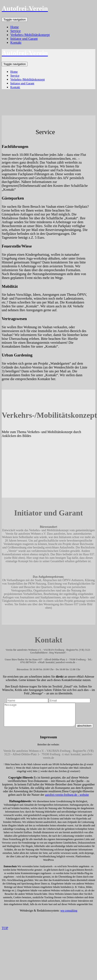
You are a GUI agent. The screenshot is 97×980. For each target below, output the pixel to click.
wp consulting (69, 919)
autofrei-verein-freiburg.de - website (67, 803)
